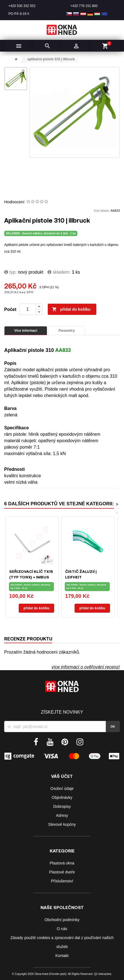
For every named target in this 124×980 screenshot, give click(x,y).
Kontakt (62, 956)
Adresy (62, 815)
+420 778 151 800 (84, 6)
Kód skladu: (102, 211)
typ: (10, 272)
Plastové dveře (62, 872)
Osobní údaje (62, 788)
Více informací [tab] (26, 331)
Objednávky (62, 797)
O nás (62, 929)
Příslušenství (62, 881)
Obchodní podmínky (62, 920)
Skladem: (59, 272)
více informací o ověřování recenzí (86, 667)
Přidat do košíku (71, 310)
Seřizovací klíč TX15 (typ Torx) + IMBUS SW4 (31, 577)
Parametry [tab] (67, 331)
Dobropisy (62, 806)
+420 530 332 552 (22, 6)
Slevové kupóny (62, 824)
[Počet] (28, 309)
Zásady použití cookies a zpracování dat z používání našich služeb (62, 942)
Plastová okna (62, 863)
